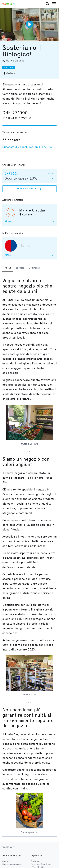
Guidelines (36, 861)
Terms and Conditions (41, 864)
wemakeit (8, 847)
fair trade (8, 68)
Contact (6, 861)
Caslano (11, 73)
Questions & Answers (12, 864)
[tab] (8, 268)
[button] (47, 4)
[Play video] (29, 24)
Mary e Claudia (15, 61)
